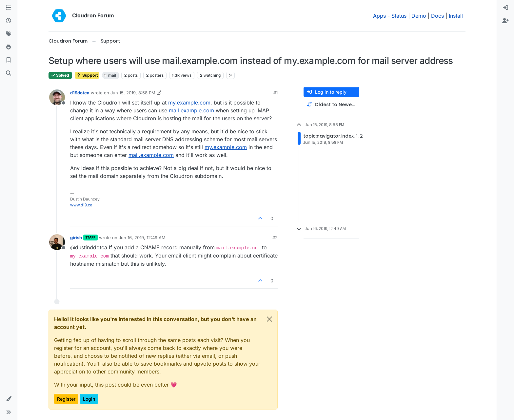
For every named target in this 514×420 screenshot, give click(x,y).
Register (66, 399)
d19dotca (80, 93)
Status (399, 16)
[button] (9, 399)
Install (456, 16)
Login (89, 399)
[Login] (505, 8)
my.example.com (189, 103)
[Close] (269, 319)
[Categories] (9, 8)
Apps (379, 16)
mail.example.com (191, 110)
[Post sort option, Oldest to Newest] (331, 105)
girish (76, 238)
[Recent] (9, 21)
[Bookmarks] (9, 60)
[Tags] (9, 34)
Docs (437, 16)
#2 (275, 238)
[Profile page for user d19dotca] (57, 97)
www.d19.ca (81, 205)
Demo (419, 16)
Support (87, 75)
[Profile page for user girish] (57, 242)
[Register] (505, 21)
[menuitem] (505, 8)
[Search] (9, 73)
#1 (276, 93)
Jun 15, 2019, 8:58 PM (133, 93)
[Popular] (9, 47)
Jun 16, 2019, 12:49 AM (142, 238)
